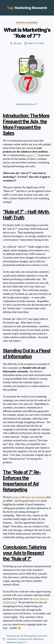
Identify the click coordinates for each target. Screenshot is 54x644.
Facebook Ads (25, 639)
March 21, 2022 (36, 43)
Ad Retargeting (28, 636)
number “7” (31, 155)
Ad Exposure (13, 636)
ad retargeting (39, 497)
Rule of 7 (22, 642)
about (29, 497)
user (19, 43)
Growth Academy (27, 23)
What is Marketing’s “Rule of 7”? (27, 33)
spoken (16, 497)
